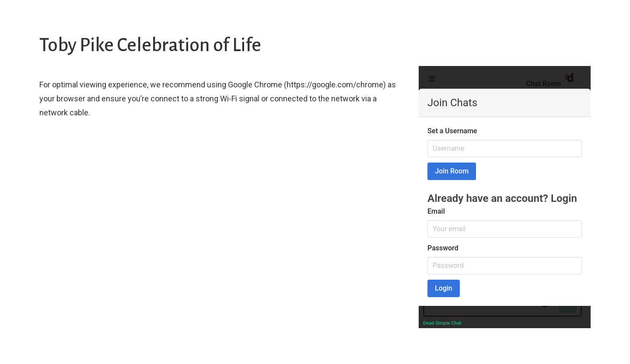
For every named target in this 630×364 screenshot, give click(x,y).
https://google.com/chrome (335, 85)
